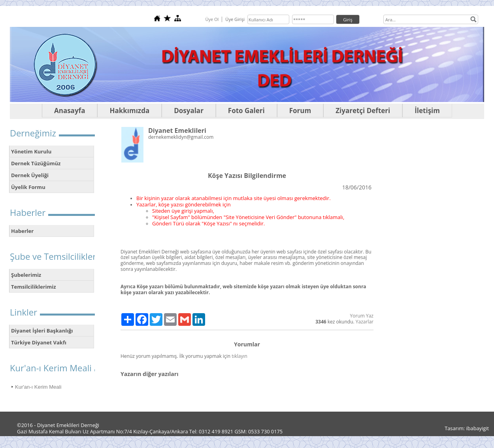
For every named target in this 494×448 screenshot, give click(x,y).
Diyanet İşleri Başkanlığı (42, 331)
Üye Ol (212, 19)
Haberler (22, 231)
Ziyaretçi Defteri (363, 111)
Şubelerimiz (26, 275)
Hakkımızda (129, 111)
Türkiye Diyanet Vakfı (39, 342)
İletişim (427, 111)
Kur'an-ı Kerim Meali (38, 387)
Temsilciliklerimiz (34, 287)
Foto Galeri (246, 111)
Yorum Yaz (362, 316)
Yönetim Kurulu (31, 151)
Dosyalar (189, 111)
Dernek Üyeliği (30, 175)
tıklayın (239, 356)
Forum (300, 111)
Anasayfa (70, 111)
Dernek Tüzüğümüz (36, 163)
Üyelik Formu (28, 187)
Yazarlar (365, 322)
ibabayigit (478, 428)
